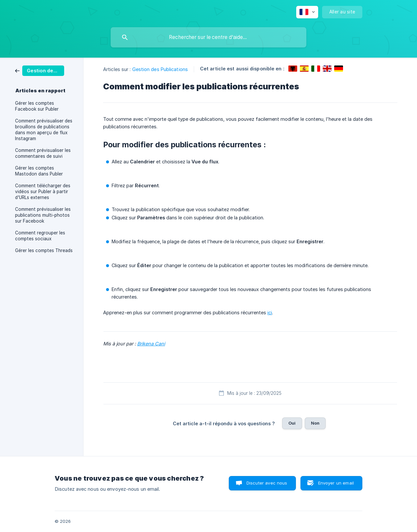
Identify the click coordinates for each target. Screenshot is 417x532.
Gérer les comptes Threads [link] (44, 250)
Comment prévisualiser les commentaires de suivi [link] (43, 153)
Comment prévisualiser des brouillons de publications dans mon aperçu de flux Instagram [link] (44, 130)
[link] (40, 70)
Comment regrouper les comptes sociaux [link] (40, 236)
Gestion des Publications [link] (160, 69)
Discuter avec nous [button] (267, 483)
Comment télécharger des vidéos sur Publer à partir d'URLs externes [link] (43, 192)
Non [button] (315, 423)
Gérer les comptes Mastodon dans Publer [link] (39, 171)
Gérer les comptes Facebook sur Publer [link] (37, 106)
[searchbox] (208, 37)
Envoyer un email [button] (336, 483)
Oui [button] (292, 423)
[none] (307, 12)
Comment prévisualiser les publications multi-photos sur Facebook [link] (43, 215)
